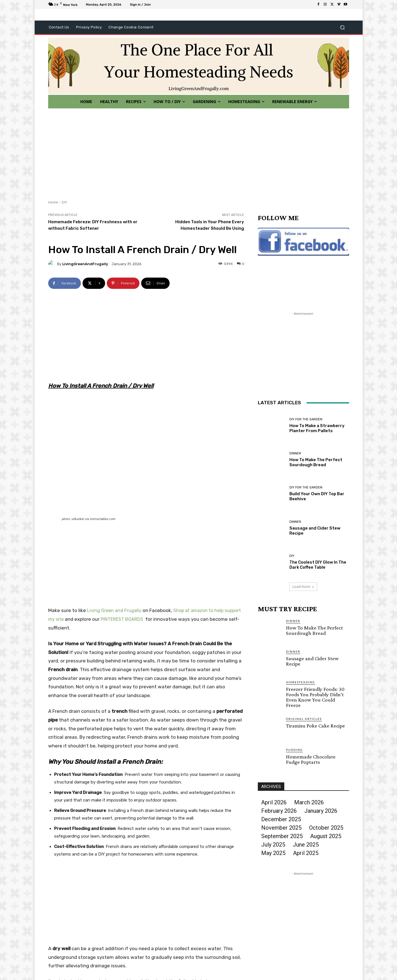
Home (53, 202)
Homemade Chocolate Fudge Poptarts (311, 759)
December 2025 (281, 819)
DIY (64, 202)
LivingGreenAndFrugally (85, 264)
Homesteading (300, 682)
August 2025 (326, 836)
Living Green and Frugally (114, 610)
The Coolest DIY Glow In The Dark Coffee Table (318, 565)
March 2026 (309, 802)
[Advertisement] (199, 151)
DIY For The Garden (306, 419)
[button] (342, 27)
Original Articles (304, 719)
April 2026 (274, 802)
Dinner (295, 453)
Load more (303, 587)
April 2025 (306, 853)
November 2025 (281, 828)
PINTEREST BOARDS (122, 619)
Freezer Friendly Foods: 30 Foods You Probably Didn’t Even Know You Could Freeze (315, 697)
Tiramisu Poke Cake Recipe (315, 726)
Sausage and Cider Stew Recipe (312, 661)
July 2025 (273, 845)
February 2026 (279, 811)
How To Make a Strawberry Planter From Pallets (317, 428)
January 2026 (321, 811)
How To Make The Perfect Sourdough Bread (316, 462)
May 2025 (273, 853)
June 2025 (306, 845)
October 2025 (326, 828)
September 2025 (282, 836)
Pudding (294, 750)
